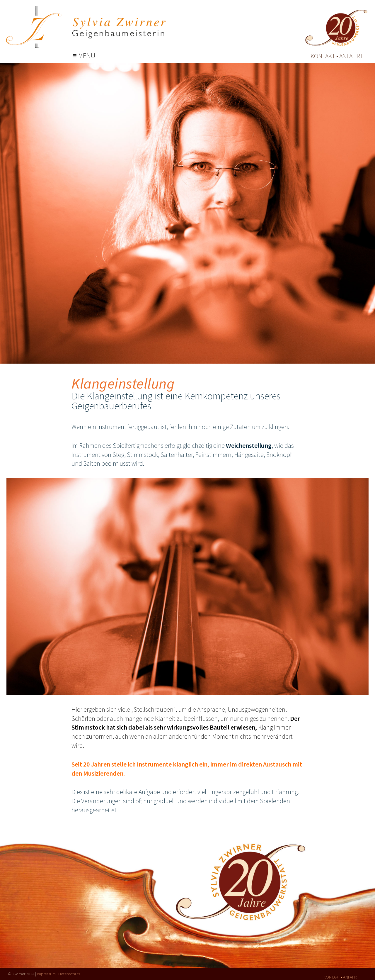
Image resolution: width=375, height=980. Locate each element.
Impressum (46, 974)
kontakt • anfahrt (337, 56)
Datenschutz (69, 974)
